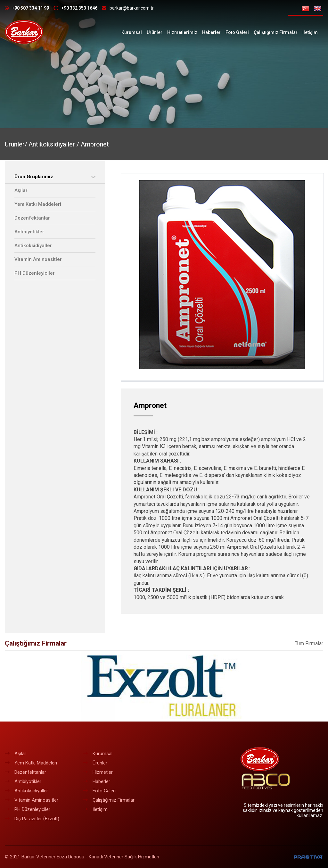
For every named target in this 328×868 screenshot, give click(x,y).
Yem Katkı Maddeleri (38, 204)
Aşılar (21, 190)
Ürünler (155, 32)
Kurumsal (132, 32)
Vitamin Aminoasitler (38, 259)
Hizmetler (98, 772)
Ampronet (95, 144)
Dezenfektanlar (32, 218)
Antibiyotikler (29, 232)
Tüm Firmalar (309, 643)
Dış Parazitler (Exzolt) (32, 819)
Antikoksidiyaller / (55, 144)
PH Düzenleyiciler (35, 273)
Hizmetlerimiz (182, 32)
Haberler (211, 32)
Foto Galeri (237, 32)
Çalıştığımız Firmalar (276, 32)
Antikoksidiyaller (33, 246)
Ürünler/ (16, 144)
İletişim (310, 32)
